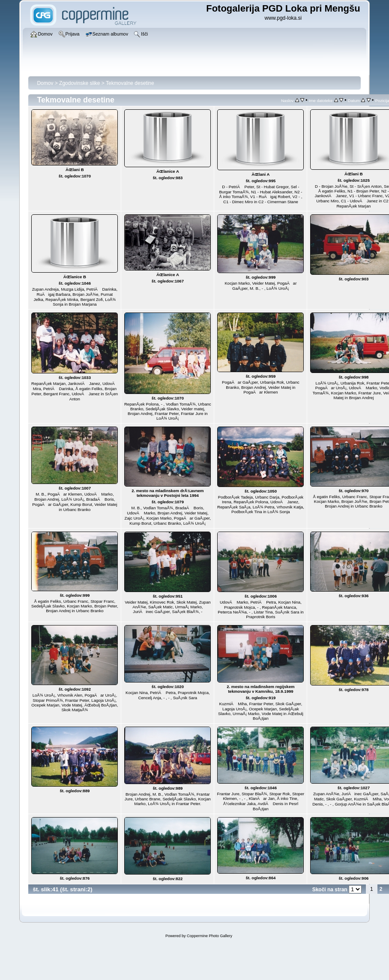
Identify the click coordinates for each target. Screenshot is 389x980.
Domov (45, 83)
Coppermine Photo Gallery (209, 936)
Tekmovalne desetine (130, 83)
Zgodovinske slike (79, 83)
